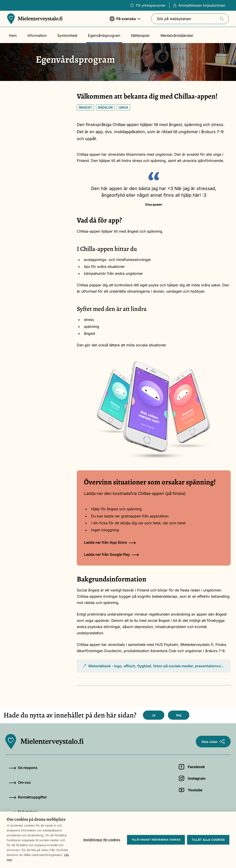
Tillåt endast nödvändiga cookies (156, 840)
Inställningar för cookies (102, 840)
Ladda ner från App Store (110, 542)
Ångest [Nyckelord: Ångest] (85, 107)
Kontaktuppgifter (28, 797)
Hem (13, 35)
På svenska (125, 21)
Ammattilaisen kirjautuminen (199, 5)
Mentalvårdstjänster (177, 35)
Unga (123, 107)
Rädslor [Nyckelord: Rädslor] (105, 107)
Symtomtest (67, 35)
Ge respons (23, 768)
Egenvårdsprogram (104, 35)
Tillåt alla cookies (208, 840)
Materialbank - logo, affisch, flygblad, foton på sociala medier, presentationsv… (153, 668)
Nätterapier (140, 35)
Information (37, 35)
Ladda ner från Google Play (111, 554)
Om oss (20, 782)
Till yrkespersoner (148, 5)
